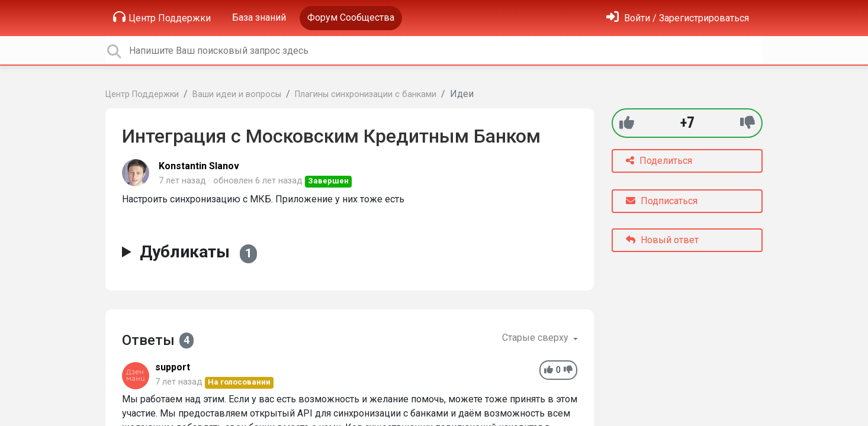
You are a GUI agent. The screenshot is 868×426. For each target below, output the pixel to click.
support (173, 367)
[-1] (748, 123)
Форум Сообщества (351, 17)
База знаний (259, 17)
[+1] (627, 123)
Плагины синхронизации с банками (366, 94)
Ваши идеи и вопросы (237, 94)
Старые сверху (536, 338)
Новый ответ (662, 240)
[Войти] (678, 18)
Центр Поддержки (162, 17)
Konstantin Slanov (199, 166)
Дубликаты (198, 252)
